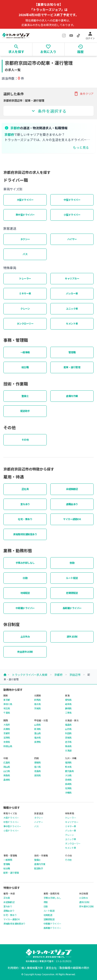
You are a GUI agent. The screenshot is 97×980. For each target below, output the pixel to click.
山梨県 (38, 725)
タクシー (25, 239)
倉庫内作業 (72, 396)
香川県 (38, 767)
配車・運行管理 (72, 367)
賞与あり (25, 504)
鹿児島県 (69, 771)
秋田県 (68, 733)
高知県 (38, 775)
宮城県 (68, 738)
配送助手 (25, 411)
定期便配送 (72, 593)
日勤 (25, 578)
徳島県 (38, 771)
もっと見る (81, 147)
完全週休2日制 (25, 652)
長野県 (38, 742)
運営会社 (51, 968)
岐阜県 (68, 704)
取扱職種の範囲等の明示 (74, 968)
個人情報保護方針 (32, 968)
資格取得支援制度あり (25, 534)
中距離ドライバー (25, 608)
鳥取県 (7, 775)
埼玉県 (7, 708)
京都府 (58, 675)
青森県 (68, 746)
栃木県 (38, 704)
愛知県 (68, 700)
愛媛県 (38, 762)
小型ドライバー (72, 215)
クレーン (25, 308)
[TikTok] (78, 36)
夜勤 (72, 563)
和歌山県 (8, 746)
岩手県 (68, 742)
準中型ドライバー (25, 215)
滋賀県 (7, 738)
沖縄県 (68, 793)
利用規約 (13, 968)
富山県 (38, 733)
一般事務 (25, 352)
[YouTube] (71, 36)
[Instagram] (64, 36)
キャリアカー (72, 278)
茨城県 (38, 708)
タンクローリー (25, 323)
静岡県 (68, 708)
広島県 (7, 762)
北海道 (68, 751)
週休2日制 (72, 636)
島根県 (7, 780)
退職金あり (72, 504)
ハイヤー (72, 239)
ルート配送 (72, 578)
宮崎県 (68, 780)
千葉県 (7, 713)
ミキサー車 (25, 293)
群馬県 (38, 700)
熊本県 (68, 767)
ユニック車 (72, 308)
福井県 (38, 738)
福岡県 (68, 762)
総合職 (25, 367)
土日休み (25, 636)
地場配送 (25, 593)
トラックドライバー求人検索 (30, 675)
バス (25, 254)
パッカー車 (72, 293)
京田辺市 (75, 675)
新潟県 (38, 729)
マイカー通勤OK (72, 519)
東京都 (7, 700)
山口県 (7, 771)
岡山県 (7, 767)
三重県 (68, 713)
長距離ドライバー (72, 608)
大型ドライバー (25, 200)
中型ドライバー (72, 200)
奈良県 (7, 742)
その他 (25, 440)
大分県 (68, 775)
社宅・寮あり (25, 519)
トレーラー (25, 278)
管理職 (72, 352)
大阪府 (7, 725)
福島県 (68, 725)
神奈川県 (8, 704)
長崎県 (68, 784)
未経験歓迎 (72, 489)
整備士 (25, 396)
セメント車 (72, 323)
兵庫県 (7, 729)
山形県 (68, 729)
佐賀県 (68, 788)
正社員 (25, 489)
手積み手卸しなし (25, 563)
